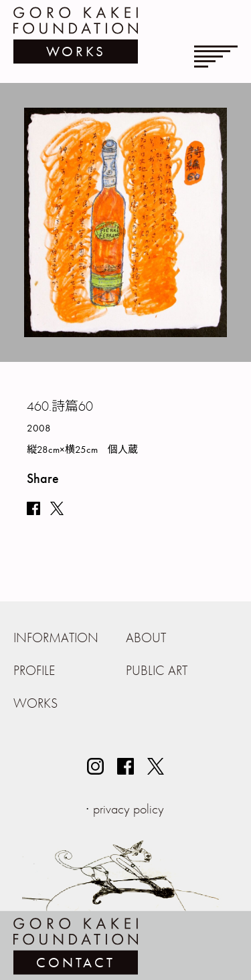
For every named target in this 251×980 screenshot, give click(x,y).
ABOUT (146, 638)
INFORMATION (56, 638)
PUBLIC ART (157, 670)
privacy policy (129, 809)
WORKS (35, 703)
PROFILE (34, 670)
